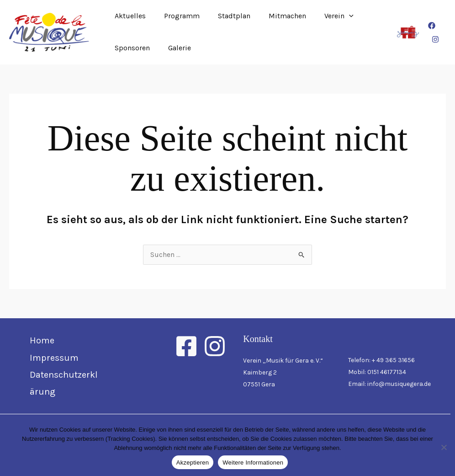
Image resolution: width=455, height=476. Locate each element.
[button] (333, 16)
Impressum (54, 358)
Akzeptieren (193, 463)
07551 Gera (259, 385)
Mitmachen (275, 16)
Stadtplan (225, 16)
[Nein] (444, 447)
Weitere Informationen (253, 463)
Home (42, 341)
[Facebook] (431, 26)
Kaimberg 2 (260, 373)
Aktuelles (128, 16)
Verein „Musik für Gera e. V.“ (283, 361)
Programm (176, 16)
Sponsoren (130, 48)
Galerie (174, 48)
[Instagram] (434, 39)
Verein (323, 16)
